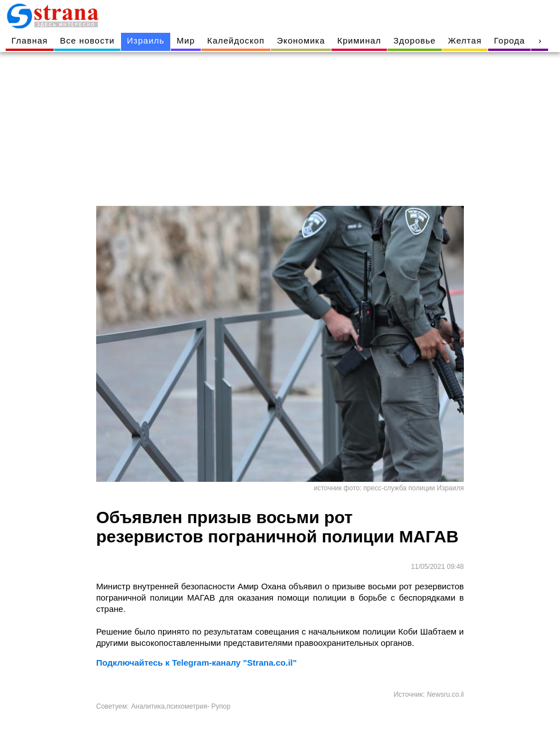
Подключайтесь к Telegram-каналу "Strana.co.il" (197, 663)
